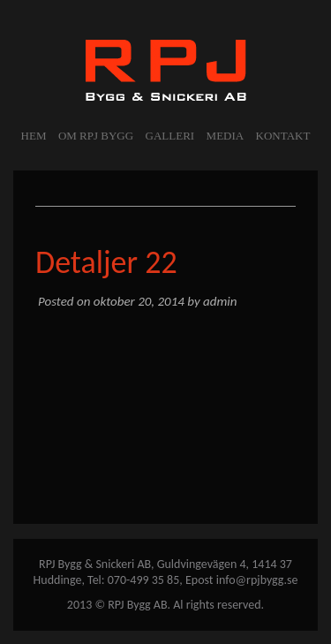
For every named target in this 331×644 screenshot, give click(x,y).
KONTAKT (283, 136)
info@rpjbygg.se (257, 580)
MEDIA (226, 136)
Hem (34, 136)
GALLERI (170, 136)
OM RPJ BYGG (96, 136)
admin (220, 301)
